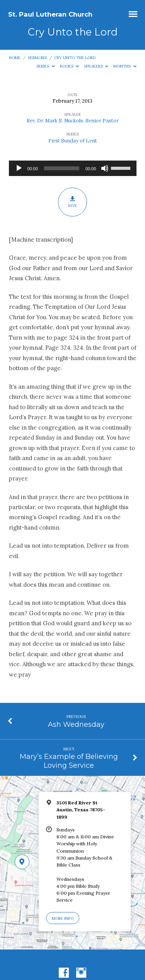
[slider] (62, 168)
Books (70, 66)
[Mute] (105, 168)
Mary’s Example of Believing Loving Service (69, 761)
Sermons (37, 58)
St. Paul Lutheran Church (50, 14)
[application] (73, 168)
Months (125, 66)
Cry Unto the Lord (75, 58)
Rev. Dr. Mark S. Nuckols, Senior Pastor (73, 121)
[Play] (19, 168)
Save (72, 202)
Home (15, 58)
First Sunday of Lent (73, 141)
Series (46, 66)
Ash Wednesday (76, 724)
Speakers (96, 66)
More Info (63, 918)
